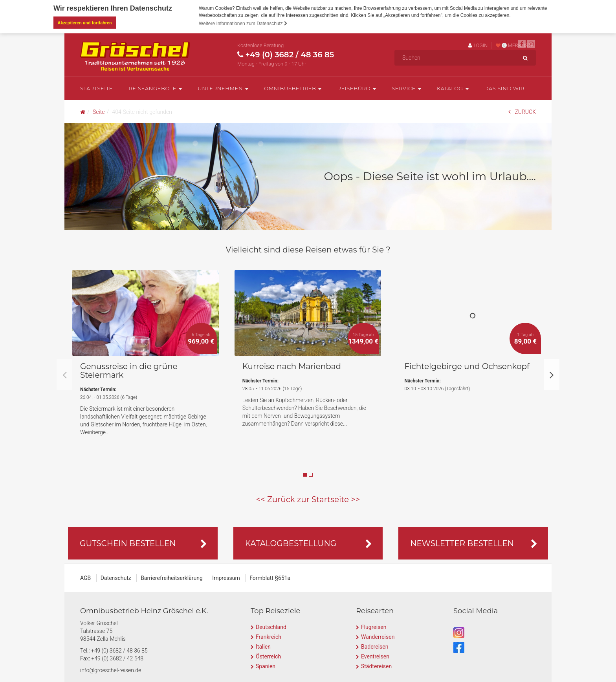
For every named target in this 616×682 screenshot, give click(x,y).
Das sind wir (505, 88)
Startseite (96, 88)
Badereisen (375, 646)
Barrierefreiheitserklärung (172, 577)
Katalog (453, 88)
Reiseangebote (155, 88)
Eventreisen (375, 656)
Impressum (226, 577)
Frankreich (269, 636)
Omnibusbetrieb (293, 88)
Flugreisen (374, 626)
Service (406, 88)
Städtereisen (376, 666)
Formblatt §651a (270, 577)
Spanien (266, 666)
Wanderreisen (378, 636)
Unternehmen (223, 88)
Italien (263, 646)
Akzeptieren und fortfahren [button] (85, 23)
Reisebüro (357, 88)
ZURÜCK (522, 111)
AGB (85, 577)
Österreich (268, 656)
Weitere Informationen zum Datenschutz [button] (243, 24)
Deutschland (271, 626)
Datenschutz (116, 577)
